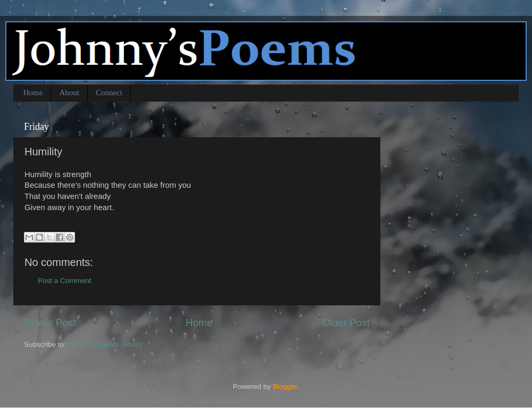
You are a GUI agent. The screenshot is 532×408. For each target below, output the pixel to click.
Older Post (346, 323)
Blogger (285, 386)
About (69, 93)
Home (33, 93)
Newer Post (50, 323)
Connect (109, 93)
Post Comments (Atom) (105, 344)
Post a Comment (65, 281)
